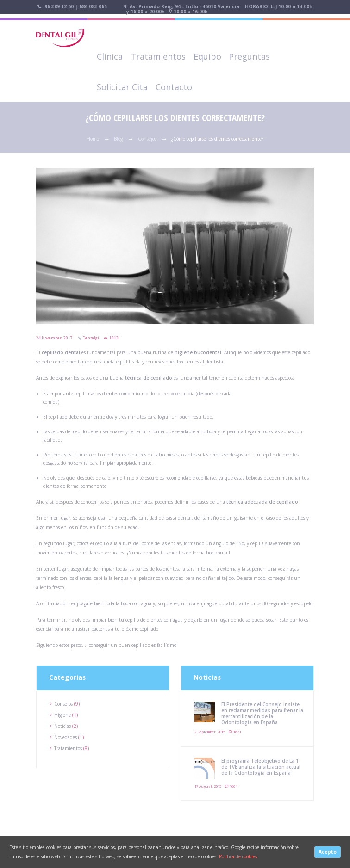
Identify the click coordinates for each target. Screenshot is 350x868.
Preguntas (249, 56)
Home (93, 139)
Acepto (328, 852)
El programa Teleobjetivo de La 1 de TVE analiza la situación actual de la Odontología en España (261, 767)
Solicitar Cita (122, 87)
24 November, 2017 (54, 338)
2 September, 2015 (210, 732)
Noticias (62, 726)
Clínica (110, 56)
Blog (118, 139)
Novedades (66, 737)
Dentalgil (91, 338)
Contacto (174, 87)
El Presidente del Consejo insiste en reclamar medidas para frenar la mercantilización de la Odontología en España (262, 713)
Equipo (207, 56)
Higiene (62, 715)
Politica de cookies (238, 856)
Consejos (147, 139)
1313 (114, 338)
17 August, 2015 (208, 786)
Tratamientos (158, 56)
